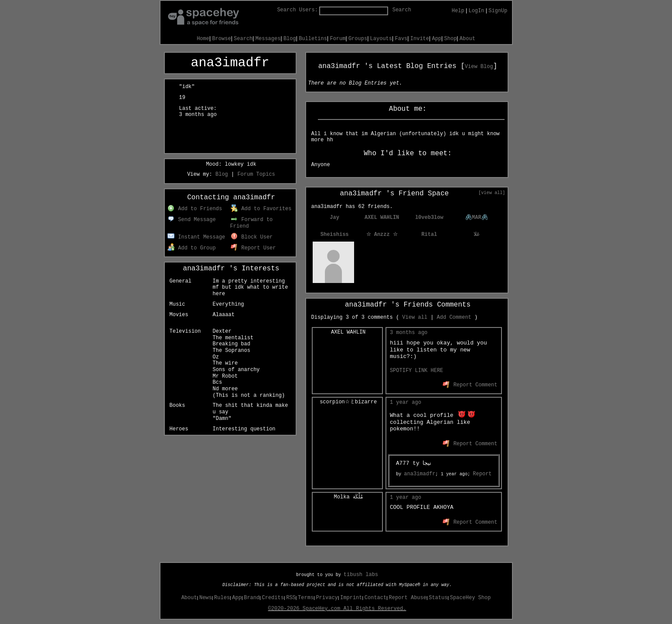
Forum (338, 39)
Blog (290, 39)
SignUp (498, 11)
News (206, 598)
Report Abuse (408, 598)
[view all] (492, 193)
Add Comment (454, 317)
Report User (253, 248)
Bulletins (313, 39)
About (467, 39)
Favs (401, 39)
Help (458, 11)
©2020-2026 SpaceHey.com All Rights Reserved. (337, 609)
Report (482, 474)
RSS (291, 598)
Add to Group (192, 248)
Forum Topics (256, 174)
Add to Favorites (261, 209)
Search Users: (297, 10)
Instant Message (196, 237)
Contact (375, 598)
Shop (451, 39)
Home (203, 39)
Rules (222, 598)
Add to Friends (195, 209)
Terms (306, 598)
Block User (252, 237)
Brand (252, 598)
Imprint (351, 598)
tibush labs (361, 575)
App (437, 39)
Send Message (192, 220)
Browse (221, 39)
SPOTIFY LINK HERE (416, 371)
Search (402, 10)
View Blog (479, 67)
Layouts (381, 39)
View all (415, 317)
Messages (268, 39)
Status (438, 598)
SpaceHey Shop (471, 598)
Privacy (327, 598)
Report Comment (470, 385)
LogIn (476, 11)
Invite (420, 39)
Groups (358, 39)
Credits (273, 598)
